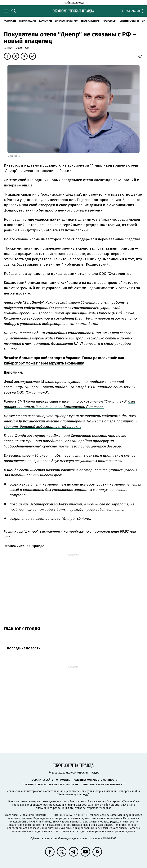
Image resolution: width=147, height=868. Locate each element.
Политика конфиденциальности (95, 780)
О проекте (63, 780)
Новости (10, 21)
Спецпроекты (129, 21)
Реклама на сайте (41, 780)
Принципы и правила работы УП (102, 785)
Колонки (45, 21)
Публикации (27, 21)
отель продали (56, 387)
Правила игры (91, 21)
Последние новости (24, 648)
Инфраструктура (67, 21)
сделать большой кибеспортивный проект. (43, 427)
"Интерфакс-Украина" (121, 802)
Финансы (110, 21)
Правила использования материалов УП (50, 785)
